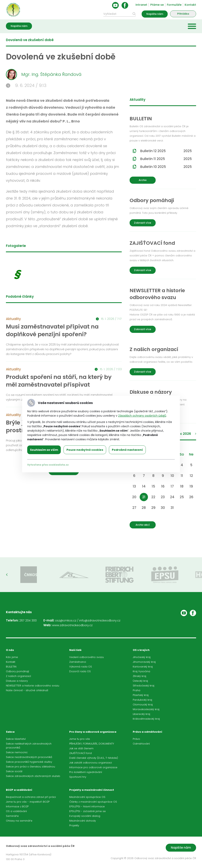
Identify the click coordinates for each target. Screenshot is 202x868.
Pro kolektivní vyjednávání (86, 772)
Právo (136, 739)
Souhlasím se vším (44, 450)
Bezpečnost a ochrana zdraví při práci (31, 797)
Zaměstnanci (78, 662)
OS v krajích (141, 650)
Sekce (10, 732)
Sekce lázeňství (16, 739)
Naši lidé (75, 650)
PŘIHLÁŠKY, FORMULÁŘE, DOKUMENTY (92, 744)
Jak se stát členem (81, 748)
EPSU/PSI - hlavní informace (87, 806)
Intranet (141, 5)
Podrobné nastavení (127, 450)
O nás (10, 650)
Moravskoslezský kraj (146, 709)
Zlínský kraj (139, 676)
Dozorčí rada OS (80, 671)
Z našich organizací (18, 676)
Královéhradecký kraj (146, 719)
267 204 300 (28, 620)
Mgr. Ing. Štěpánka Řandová (44, 74)
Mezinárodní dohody (83, 821)
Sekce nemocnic (17, 752)
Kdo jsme (12, 657)
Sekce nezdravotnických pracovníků (29, 757)
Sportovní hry (78, 777)
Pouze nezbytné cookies (85, 450)
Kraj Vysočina (141, 671)
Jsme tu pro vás (80, 739)
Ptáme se (157, 5)
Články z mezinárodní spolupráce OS (93, 802)
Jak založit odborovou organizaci (91, 763)
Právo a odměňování (147, 732)
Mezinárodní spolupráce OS (87, 797)
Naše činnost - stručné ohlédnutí (27, 690)
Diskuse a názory (17, 681)
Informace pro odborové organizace (93, 767)
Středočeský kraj (144, 686)
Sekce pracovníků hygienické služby (29, 762)
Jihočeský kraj (142, 657)
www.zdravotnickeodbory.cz (72, 625)
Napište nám (155, 14)
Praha (137, 690)
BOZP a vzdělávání (19, 790)
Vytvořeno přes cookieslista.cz (48, 465)
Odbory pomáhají (17, 671)
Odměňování (141, 744)
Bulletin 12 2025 (166, 151)
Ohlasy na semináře (19, 821)
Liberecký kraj (141, 714)
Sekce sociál (14, 771)
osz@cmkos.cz (66, 620)
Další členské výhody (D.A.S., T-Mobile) (94, 758)
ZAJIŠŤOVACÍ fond (80, 753)
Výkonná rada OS (81, 667)
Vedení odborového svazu (87, 657)
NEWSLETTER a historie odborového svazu (33, 686)
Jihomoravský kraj (144, 662)
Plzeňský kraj (141, 695)
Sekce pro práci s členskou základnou (30, 767)
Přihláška (183, 14)
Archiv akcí (143, 525)
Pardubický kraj (142, 700)
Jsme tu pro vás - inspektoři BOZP (28, 802)
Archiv (143, 180)
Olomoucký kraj (143, 705)
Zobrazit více (143, 223)
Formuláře (174, 5)
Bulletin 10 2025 (166, 167)
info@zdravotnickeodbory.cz (100, 620)
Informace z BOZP (17, 806)
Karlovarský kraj (143, 667)
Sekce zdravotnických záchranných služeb (33, 776)
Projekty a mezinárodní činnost (92, 790)
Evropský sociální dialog (85, 816)
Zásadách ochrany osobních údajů (142, 416)
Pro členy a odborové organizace (93, 732)
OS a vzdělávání (16, 811)
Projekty (74, 825)
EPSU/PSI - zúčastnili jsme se (87, 811)
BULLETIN (11, 667)
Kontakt (190, 5)
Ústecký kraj (140, 681)
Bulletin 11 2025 (166, 159)
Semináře (12, 816)
